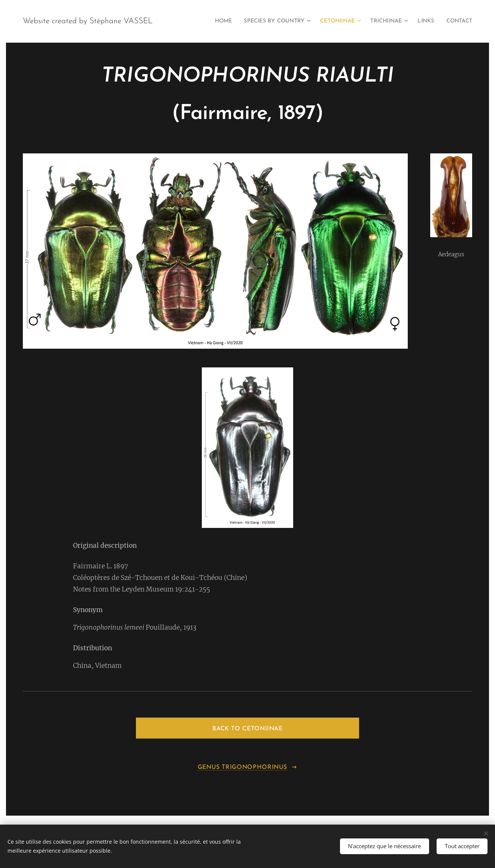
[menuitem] (207, 21)
